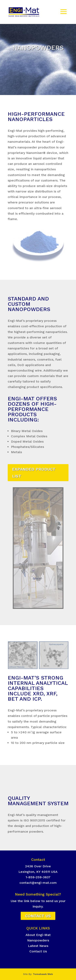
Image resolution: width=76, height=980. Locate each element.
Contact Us (38, 916)
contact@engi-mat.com (38, 883)
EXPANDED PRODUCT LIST (34, 473)
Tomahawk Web (43, 974)
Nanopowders (38, 940)
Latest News (38, 946)
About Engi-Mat (38, 935)
